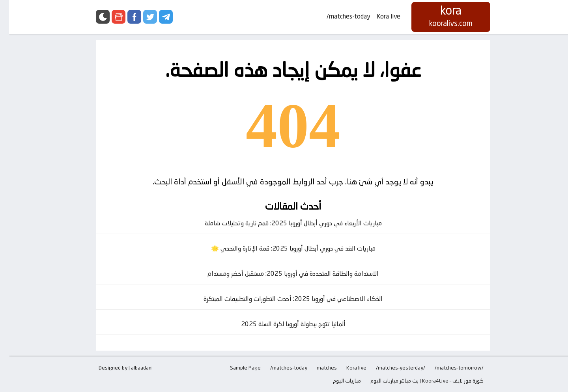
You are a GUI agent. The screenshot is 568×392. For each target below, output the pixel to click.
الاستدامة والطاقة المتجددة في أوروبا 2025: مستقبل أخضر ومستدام (284, 274)
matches (318, 368)
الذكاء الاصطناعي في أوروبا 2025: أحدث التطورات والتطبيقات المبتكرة (284, 299)
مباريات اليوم (338, 381)
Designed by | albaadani (117, 368)
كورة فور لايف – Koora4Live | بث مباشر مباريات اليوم (418, 381)
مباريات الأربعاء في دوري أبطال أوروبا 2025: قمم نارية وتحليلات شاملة (284, 223)
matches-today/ (339, 16)
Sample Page (236, 368)
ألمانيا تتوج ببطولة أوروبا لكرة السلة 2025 (284, 324)
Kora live (379, 16)
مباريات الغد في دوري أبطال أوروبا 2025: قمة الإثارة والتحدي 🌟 (284, 248)
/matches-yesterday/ (391, 368)
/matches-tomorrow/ (450, 368)
